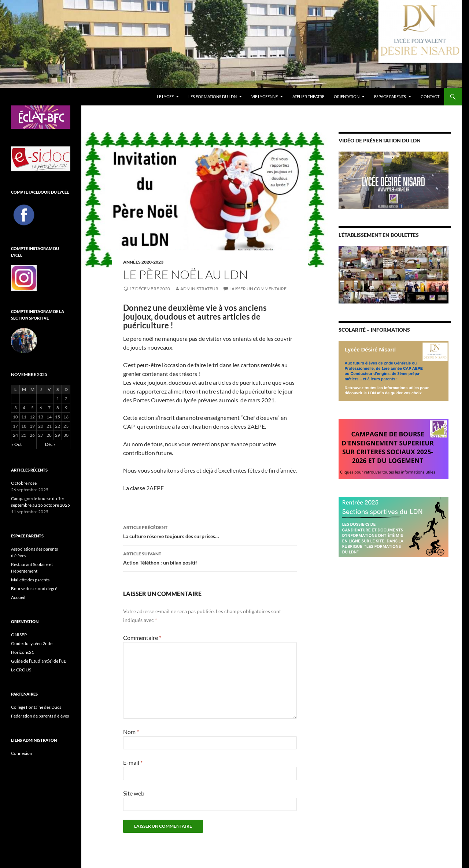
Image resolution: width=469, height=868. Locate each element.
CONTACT (430, 96)
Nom (131, 732)
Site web (134, 793)
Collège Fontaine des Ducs (36, 707)
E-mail (133, 762)
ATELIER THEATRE (308, 96)
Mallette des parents (30, 580)
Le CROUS (21, 670)
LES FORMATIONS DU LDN (213, 96)
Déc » (50, 444)
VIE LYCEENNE (265, 96)
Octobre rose (24, 483)
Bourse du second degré (34, 588)
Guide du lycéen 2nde (32, 643)
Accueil (18, 597)
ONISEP (19, 635)
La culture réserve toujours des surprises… (210, 531)
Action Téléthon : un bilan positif (210, 558)
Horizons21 (23, 652)
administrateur (199, 289)
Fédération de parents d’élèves (40, 716)
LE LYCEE (165, 96)
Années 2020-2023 (143, 262)
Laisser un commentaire (258, 289)
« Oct (16, 444)
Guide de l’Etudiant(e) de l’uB (39, 661)
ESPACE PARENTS (390, 96)
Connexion (22, 753)
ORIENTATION (347, 96)
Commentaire (142, 638)
